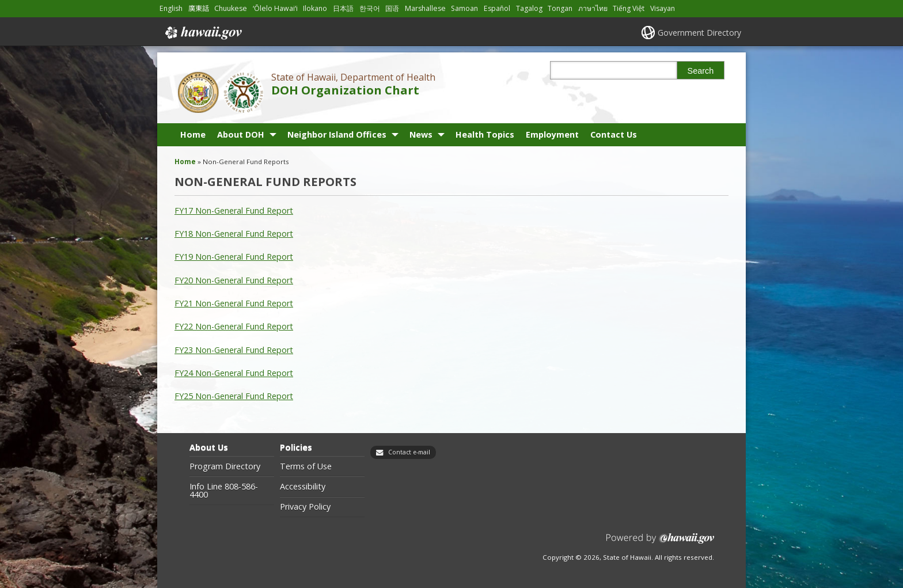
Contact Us (614, 134)
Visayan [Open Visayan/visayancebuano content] (663, 8)
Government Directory (699, 33)
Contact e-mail (409, 452)
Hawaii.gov (202, 33)
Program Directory (225, 466)
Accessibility (303, 487)
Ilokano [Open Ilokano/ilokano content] (315, 8)
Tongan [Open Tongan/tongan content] (560, 8)
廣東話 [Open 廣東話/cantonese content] (199, 8)
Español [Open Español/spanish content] (497, 8)
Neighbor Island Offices (337, 134)
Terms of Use (306, 466)
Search (701, 71)
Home (193, 134)
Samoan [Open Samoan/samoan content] (464, 8)
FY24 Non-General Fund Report (234, 373)
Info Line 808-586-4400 (224, 491)
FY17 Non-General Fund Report (234, 210)
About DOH (241, 134)
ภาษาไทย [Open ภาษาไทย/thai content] (593, 8)
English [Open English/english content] (171, 8)
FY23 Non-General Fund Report (234, 350)
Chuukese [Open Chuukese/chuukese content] (231, 8)
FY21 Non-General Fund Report (234, 303)
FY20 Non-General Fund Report (234, 280)
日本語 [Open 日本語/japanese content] (343, 8)
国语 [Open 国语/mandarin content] (392, 8)
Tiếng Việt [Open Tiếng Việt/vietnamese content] (629, 8)
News (421, 134)
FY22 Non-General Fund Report (234, 326)
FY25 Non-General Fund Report (234, 396)
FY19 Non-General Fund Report (234, 257)
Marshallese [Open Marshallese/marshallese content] (425, 8)
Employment (552, 134)
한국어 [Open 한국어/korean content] (370, 8)
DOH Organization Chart (345, 90)
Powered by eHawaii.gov (660, 543)
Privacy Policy (305, 507)
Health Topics (485, 134)
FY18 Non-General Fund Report (234, 234)
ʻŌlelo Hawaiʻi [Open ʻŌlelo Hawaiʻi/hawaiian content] (275, 8)
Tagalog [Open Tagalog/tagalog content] (529, 8)
